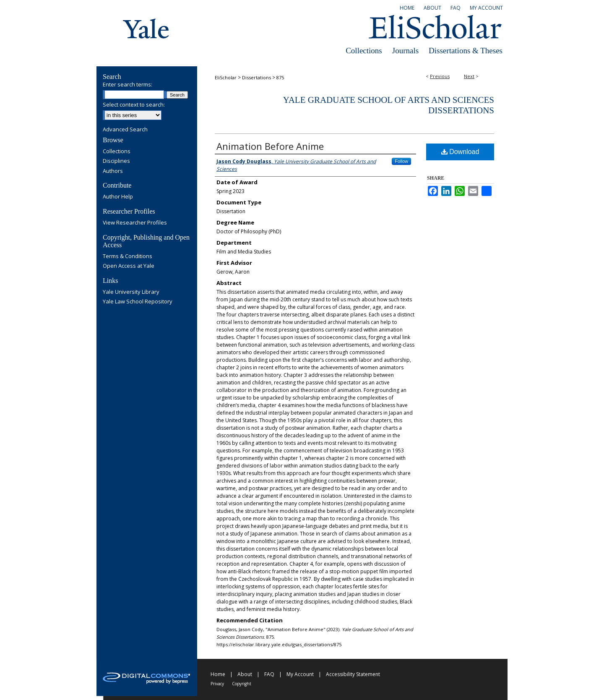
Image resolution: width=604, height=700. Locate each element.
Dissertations (256, 77)
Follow (401, 161)
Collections (364, 51)
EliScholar (226, 77)
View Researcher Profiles (135, 223)
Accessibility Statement (353, 674)
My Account (300, 674)
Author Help (118, 197)
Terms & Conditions (128, 256)
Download (460, 152)
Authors (113, 171)
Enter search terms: (128, 84)
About (245, 674)
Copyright (242, 684)
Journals (405, 51)
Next (469, 76)
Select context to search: (134, 104)
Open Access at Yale (129, 266)
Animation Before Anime (270, 146)
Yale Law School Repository (138, 302)
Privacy (217, 684)
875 (280, 77)
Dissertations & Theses (466, 51)
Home (218, 674)
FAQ (269, 674)
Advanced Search (125, 129)
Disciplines (116, 161)
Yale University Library (131, 292)
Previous (440, 76)
